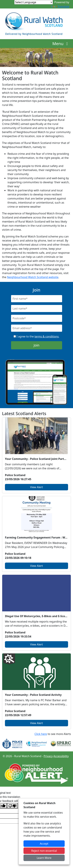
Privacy (48, 756)
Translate (60, 6)
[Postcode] (37, 318)
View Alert (36, 487)
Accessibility (61, 756)
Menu (61, 43)
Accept (44, 844)
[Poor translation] (12, 806)
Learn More (44, 858)
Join (37, 345)
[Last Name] (37, 308)
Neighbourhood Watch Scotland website (33, 277)
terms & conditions (46, 336)
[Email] (37, 328)
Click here (41, 734)
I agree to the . (36, 336)
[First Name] (37, 299)
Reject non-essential (44, 851)
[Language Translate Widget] (34, 2)
